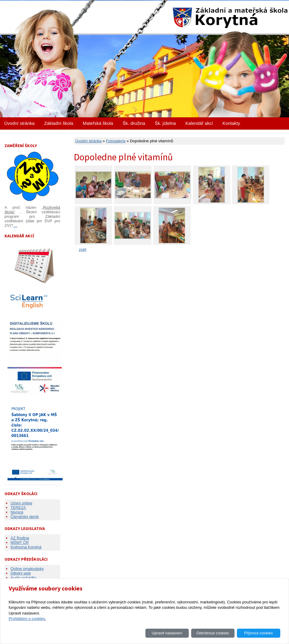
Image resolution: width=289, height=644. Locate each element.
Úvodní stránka (19, 123)
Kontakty (231, 123)
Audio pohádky (23, 578)
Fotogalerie (116, 141)
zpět (83, 250)
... (15, 225)
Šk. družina (134, 123)
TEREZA (18, 508)
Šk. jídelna (165, 123)
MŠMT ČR (20, 542)
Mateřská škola (98, 123)
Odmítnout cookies (213, 633)
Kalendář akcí (199, 123)
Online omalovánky (27, 569)
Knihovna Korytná (26, 547)
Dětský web (21, 573)
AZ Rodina (20, 538)
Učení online (21, 503)
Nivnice (17, 512)
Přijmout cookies (258, 633)
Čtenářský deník (25, 517)
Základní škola (59, 123)
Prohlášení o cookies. (27, 619)
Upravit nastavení (167, 633)
